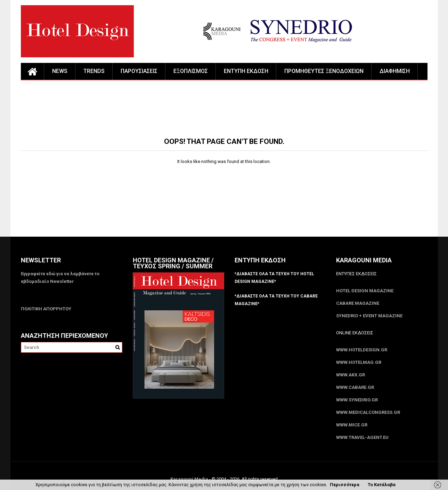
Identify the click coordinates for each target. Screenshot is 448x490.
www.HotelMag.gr (359, 362)
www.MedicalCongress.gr (368, 412)
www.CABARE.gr (355, 387)
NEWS (60, 71)
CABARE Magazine (358, 303)
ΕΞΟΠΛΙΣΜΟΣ (191, 71)
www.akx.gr (351, 375)
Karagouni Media (190, 479)
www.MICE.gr (352, 425)
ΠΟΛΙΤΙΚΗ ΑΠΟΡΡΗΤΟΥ (46, 309)
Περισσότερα (345, 485)
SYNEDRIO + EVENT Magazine (369, 316)
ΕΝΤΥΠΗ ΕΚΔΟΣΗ (246, 71)
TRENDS (94, 71)
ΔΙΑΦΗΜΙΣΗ (395, 71)
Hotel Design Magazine (365, 291)
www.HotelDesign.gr (362, 350)
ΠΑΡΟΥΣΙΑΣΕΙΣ (139, 71)
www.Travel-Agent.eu (362, 437)
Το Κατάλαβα (382, 485)
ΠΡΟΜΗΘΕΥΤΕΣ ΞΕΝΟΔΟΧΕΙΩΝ (324, 71)
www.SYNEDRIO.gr (357, 400)
